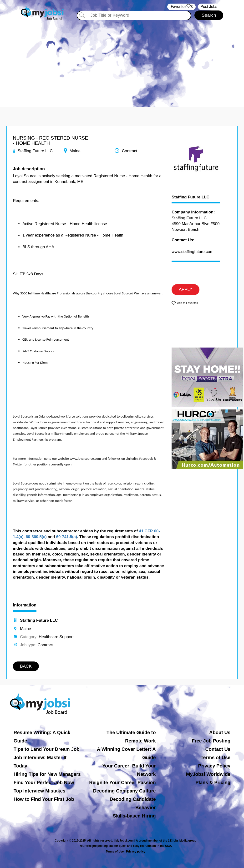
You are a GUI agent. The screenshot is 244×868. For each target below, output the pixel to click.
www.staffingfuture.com (192, 252)
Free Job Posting (211, 741)
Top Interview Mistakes (39, 791)
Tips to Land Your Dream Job (47, 749)
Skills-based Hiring (134, 816)
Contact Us (218, 749)
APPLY (186, 289)
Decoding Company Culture (124, 791)
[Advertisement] (122, 61)
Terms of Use (216, 757)
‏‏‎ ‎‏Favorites (181, 7)
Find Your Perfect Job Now (44, 782)
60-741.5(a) (66, 537)
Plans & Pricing (213, 782)
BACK (26, 666)
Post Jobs (209, 7)
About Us (220, 732)
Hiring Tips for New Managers (47, 774)
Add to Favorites (187, 303)
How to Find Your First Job (44, 799)
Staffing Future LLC (191, 197)
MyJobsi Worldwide (208, 774)
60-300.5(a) (36, 537)
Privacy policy (136, 852)
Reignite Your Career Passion (122, 782)
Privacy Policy (214, 766)
